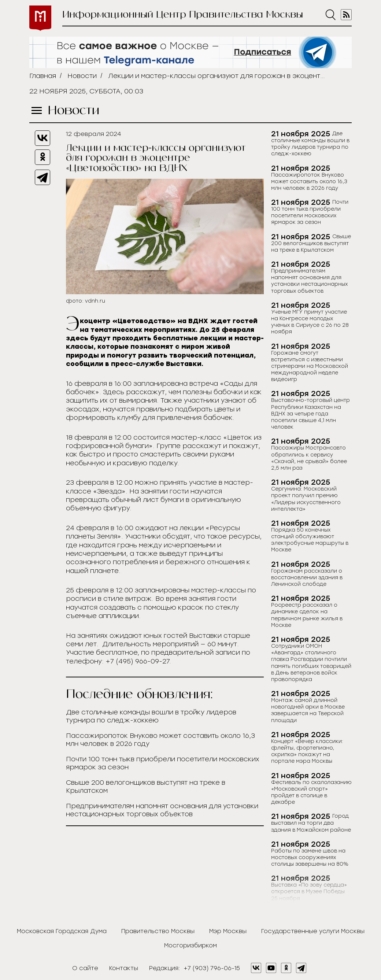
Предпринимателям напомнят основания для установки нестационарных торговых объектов (162, 810)
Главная (43, 76)
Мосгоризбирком (190, 945)
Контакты (124, 968)
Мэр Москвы (228, 931)
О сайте (85, 968)
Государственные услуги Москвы (313, 931)
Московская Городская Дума (62, 931)
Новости (82, 76)
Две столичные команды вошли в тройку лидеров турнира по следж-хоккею (151, 716)
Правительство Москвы (158, 931)
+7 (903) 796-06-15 (212, 968)
